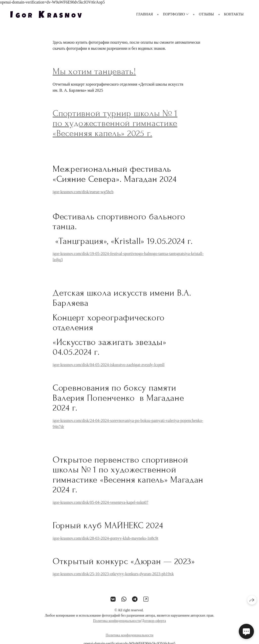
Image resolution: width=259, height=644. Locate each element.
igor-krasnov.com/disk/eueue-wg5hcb (83, 192)
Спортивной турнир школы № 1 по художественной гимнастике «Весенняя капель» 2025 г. (115, 123)
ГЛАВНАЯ (145, 14)
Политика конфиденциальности (117, 624)
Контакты (234, 14)
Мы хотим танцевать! (94, 71)
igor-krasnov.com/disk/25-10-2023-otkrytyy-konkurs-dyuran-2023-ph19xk (113, 577)
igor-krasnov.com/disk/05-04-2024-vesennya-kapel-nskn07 (101, 505)
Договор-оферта (154, 624)
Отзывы (206, 14)
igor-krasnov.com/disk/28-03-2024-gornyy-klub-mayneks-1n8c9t (105, 541)
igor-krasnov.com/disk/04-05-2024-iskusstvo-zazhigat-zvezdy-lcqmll (109, 368)
